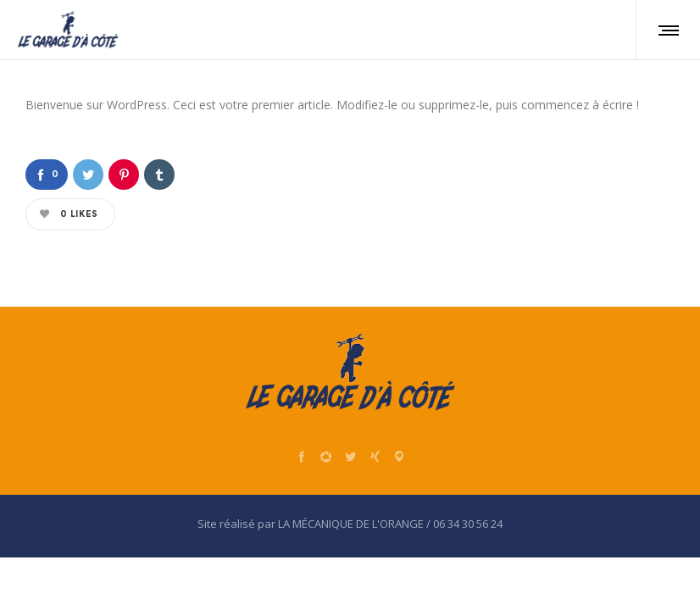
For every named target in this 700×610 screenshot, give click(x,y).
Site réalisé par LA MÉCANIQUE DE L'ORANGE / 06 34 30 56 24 (350, 524)
